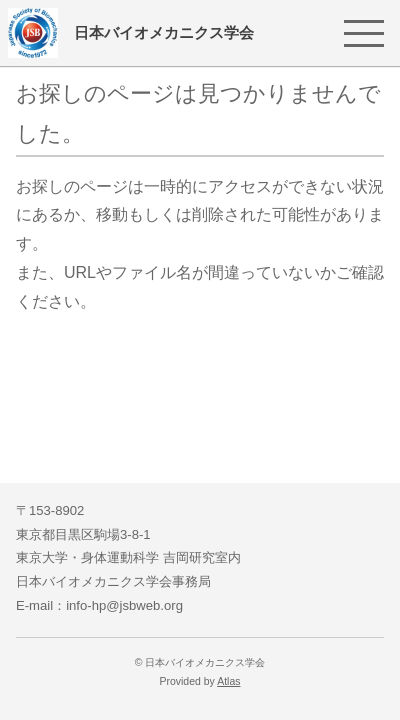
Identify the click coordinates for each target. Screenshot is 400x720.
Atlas (228, 681)
